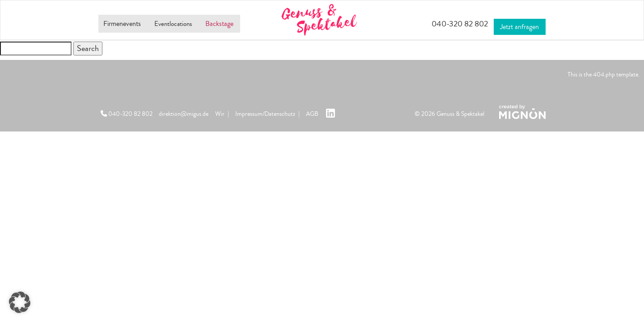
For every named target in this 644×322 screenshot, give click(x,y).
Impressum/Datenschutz (265, 114)
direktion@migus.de (184, 114)
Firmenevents (120, 24)
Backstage (230, 24)
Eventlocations (178, 24)
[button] (20, 302)
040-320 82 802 (448, 24)
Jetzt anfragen (518, 23)
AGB (312, 114)
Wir (220, 114)
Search (88, 48)
